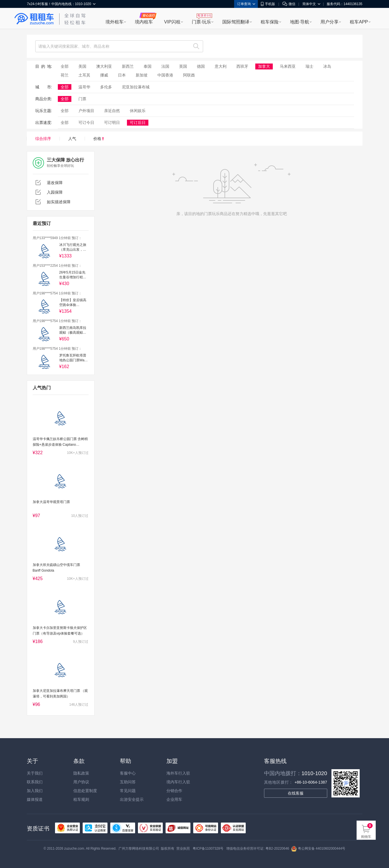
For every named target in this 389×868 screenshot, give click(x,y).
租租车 (34, 19)
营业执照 (183, 849)
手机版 (268, 4)
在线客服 (296, 793)
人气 (72, 139)
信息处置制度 (85, 791)
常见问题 (128, 791)
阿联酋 (189, 75)
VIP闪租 (172, 22)
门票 (82, 99)
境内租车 (144, 22)
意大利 (221, 66)
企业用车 (174, 799)
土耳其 (84, 75)
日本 (122, 75)
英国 (183, 66)
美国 (82, 66)
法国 (165, 66)
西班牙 (242, 66)
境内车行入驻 (178, 782)
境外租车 (115, 22)
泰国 (148, 66)
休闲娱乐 (138, 111)
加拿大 (264, 66)
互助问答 (128, 782)
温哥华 (84, 87)
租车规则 (81, 799)
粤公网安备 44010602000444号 (318, 849)
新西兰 (128, 66)
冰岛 (327, 66)
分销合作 (174, 791)
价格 (99, 139)
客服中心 (128, 773)
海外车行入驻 (178, 773)
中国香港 (165, 75)
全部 (65, 66)
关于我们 (35, 773)
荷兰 (65, 75)
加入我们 (35, 791)
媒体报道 (35, 799)
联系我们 (35, 782)
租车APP (359, 22)
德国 (201, 66)
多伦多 (106, 87)
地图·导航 (300, 22)
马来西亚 (288, 66)
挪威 (104, 75)
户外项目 (86, 111)
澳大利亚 (104, 66)
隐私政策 (81, 773)
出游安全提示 (132, 799)
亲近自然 (112, 111)
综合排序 (43, 139)
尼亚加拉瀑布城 (136, 87)
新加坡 (142, 75)
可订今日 (86, 123)
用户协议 (81, 782)
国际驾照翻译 (236, 22)
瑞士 (309, 66)
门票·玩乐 (201, 22)
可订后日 (138, 123)
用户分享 (329, 22)
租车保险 (270, 22)
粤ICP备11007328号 (208, 849)
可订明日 (112, 123)
